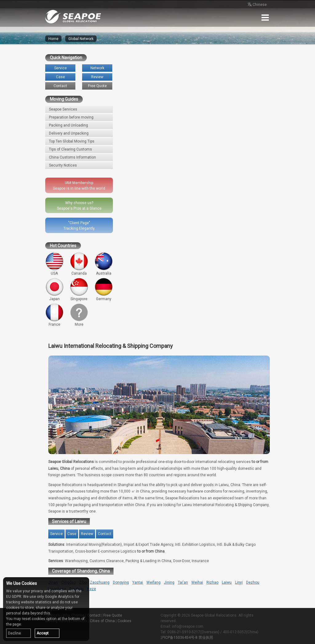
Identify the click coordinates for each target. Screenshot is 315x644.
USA (54, 264)
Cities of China (102, 621)
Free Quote (97, 86)
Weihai (197, 582)
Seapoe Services (63, 109)
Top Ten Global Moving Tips (72, 141)
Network (97, 68)
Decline (14, 633)
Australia (104, 264)
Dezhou (253, 582)
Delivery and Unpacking (69, 133)
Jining (169, 582)
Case (60, 77)
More (79, 315)
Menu (265, 18)
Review (97, 77)
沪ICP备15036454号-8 (179, 638)
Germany (104, 289)
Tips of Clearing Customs (70, 149)
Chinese (257, 5)
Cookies (124, 621)
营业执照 (206, 638)
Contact (60, 86)
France (54, 315)
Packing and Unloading (68, 125)
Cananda (79, 264)
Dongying (121, 582)
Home (53, 39)
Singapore (79, 289)
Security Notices (63, 165)
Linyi (239, 582)
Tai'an (183, 582)
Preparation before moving (71, 117)
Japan (54, 289)
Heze (92, 589)
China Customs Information (72, 157)
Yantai (138, 582)
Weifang (154, 582)
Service (60, 68)
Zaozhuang (100, 582)
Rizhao (212, 582)
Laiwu (227, 582)
